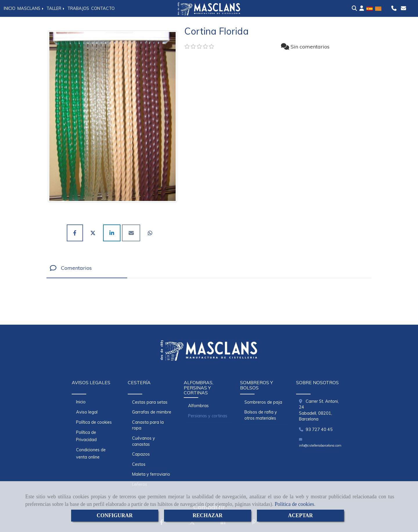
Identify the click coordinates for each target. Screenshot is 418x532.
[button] (362, 8)
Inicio (81, 402)
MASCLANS (31, 8)
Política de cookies (294, 504)
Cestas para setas (150, 402)
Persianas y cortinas (208, 416)
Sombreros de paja (263, 402)
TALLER (56, 8)
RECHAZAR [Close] (207, 515)
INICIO (10, 8)
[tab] (87, 268)
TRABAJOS (78, 8)
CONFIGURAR (115, 515)
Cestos (139, 464)
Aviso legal (87, 412)
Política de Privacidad (86, 436)
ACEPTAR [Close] (300, 515)
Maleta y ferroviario (151, 474)
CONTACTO (103, 8)
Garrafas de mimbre (152, 412)
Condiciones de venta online (91, 453)
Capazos (141, 454)
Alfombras (198, 406)
